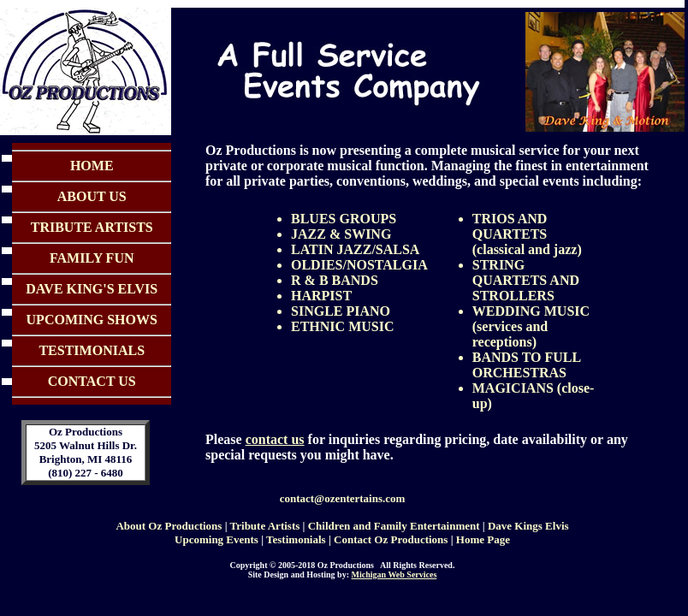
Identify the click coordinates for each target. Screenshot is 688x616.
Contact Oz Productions (391, 539)
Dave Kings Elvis (528, 526)
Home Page (483, 539)
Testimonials (296, 539)
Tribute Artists (265, 526)
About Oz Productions (169, 526)
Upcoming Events (216, 539)
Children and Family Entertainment (394, 526)
